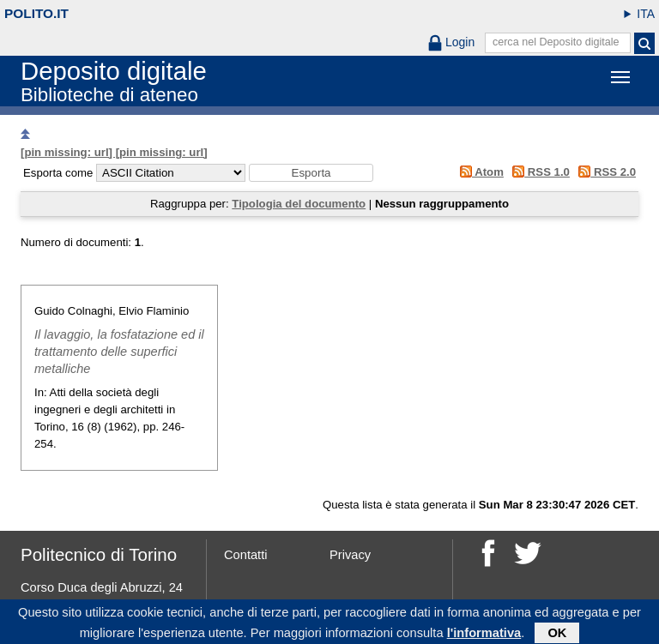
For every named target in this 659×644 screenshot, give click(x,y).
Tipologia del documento (299, 204)
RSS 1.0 (538, 172)
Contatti (246, 555)
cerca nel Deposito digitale (556, 42)
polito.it (36, 13)
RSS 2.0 (605, 172)
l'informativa (484, 635)
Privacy (350, 555)
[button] (311, 173)
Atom (478, 172)
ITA (646, 14)
